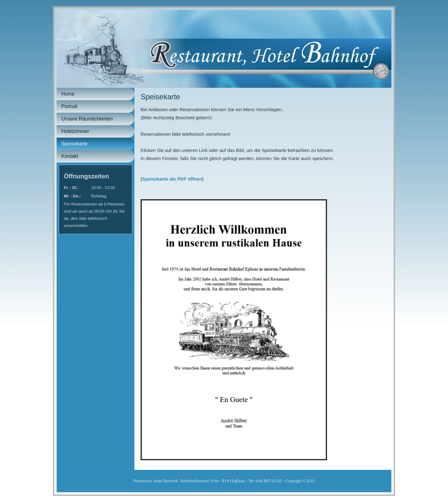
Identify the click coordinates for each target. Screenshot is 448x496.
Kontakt (70, 156)
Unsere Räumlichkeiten (87, 119)
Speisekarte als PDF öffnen (172, 179)
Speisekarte (75, 144)
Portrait (69, 106)
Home (68, 94)
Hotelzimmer (75, 131)
